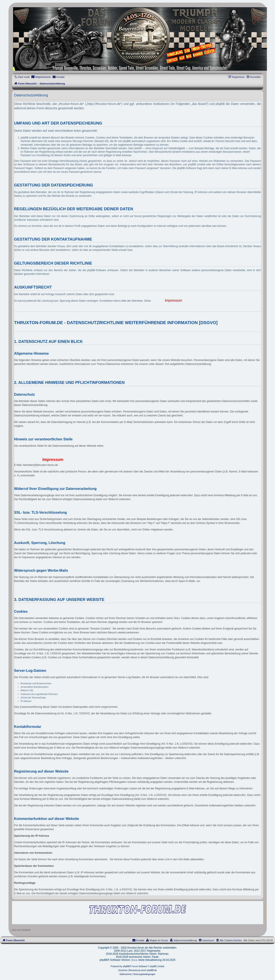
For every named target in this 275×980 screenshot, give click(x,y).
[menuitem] (41, 77)
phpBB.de (152, 970)
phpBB (126, 966)
